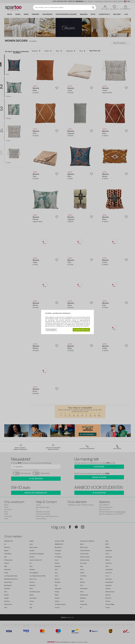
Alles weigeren (51, 330)
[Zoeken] (93, 7)
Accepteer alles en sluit (81, 330)
